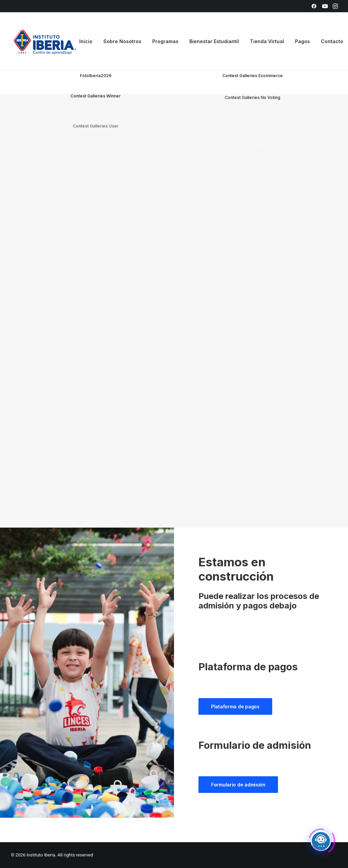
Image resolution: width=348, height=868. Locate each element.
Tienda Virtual (267, 41)
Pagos (302, 41)
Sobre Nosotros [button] (122, 41)
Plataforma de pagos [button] (235, 706)
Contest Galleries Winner (95, 112)
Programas (165, 41)
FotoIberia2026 (96, 76)
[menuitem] (314, 6)
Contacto (332, 41)
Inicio (86, 41)
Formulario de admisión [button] (238, 785)
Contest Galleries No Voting (253, 124)
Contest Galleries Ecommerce (253, 76)
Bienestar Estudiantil (214, 41)
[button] (314, 6)
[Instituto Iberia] (45, 41)
